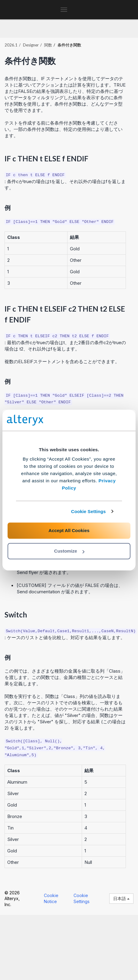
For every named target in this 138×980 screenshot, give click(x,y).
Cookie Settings (89, 511)
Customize (69, 551)
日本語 (121, 898)
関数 (48, 45)
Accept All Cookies (69, 530)
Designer (31, 45)
